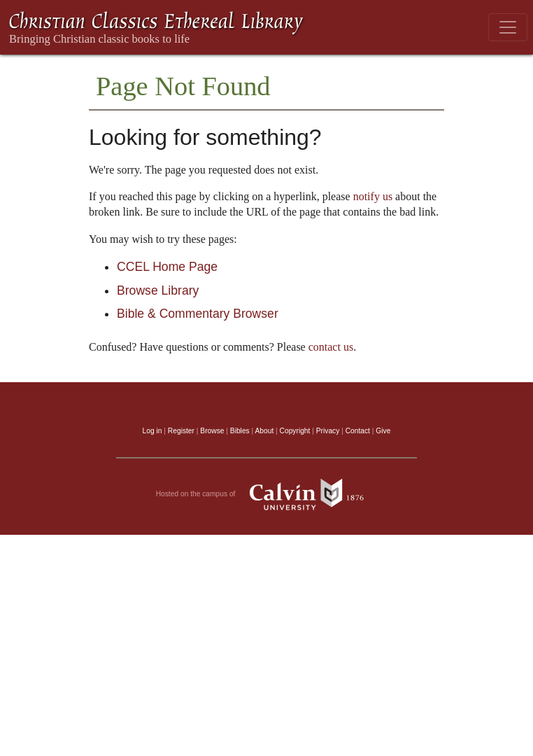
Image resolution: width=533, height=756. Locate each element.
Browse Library (158, 290)
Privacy (328, 431)
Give (383, 431)
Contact (358, 431)
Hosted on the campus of (267, 494)
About (264, 431)
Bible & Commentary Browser (198, 314)
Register (181, 431)
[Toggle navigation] (508, 27)
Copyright (295, 431)
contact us (331, 347)
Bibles (240, 431)
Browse (212, 431)
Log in (152, 431)
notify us (373, 196)
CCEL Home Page (167, 267)
